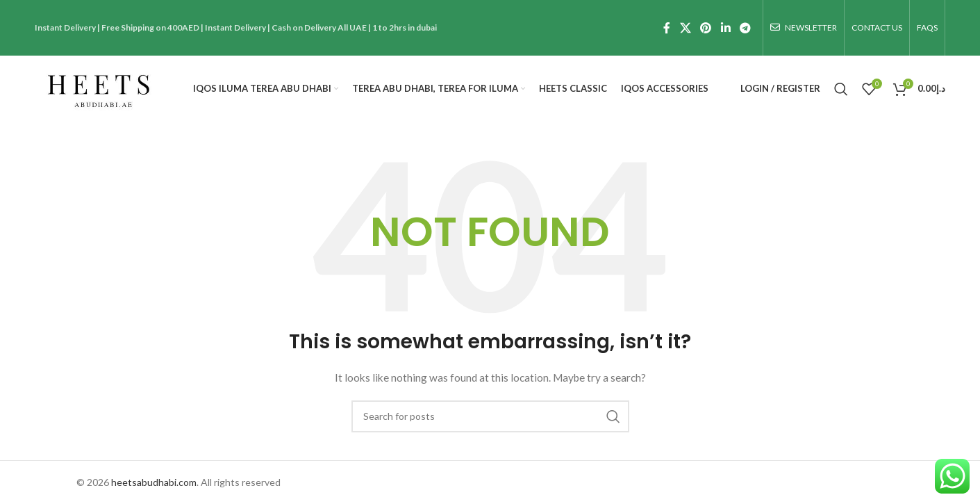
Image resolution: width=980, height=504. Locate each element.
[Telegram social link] (745, 28)
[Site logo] (98, 87)
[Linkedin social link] (725, 28)
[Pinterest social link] (706, 28)
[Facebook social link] (667, 28)
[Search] (841, 89)
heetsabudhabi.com (154, 482)
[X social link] (685, 28)
